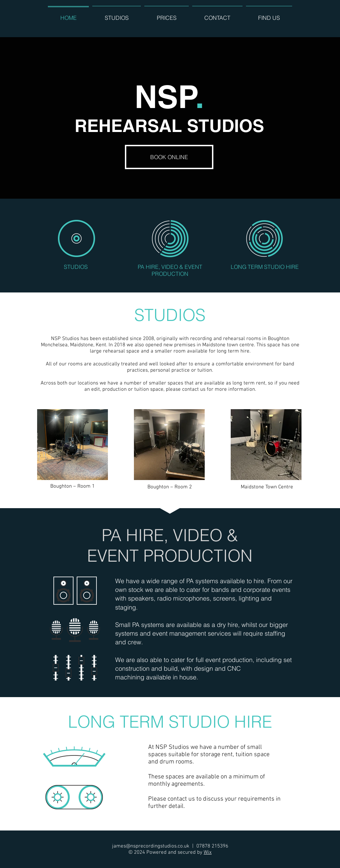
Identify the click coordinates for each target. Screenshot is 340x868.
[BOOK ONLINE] (169, 157)
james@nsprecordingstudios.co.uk (151, 846)
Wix (208, 852)
